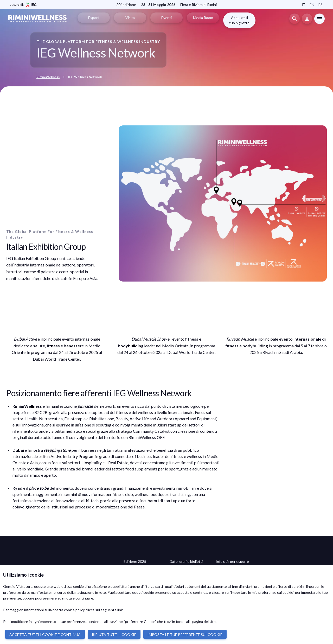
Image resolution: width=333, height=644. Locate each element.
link (120, 610)
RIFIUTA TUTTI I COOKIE (114, 635)
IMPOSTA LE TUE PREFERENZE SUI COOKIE (185, 635)
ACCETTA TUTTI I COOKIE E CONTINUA (45, 635)
